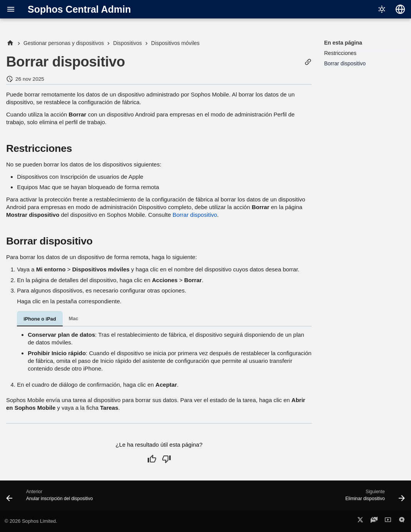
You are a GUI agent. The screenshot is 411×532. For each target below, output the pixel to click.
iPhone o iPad (40, 319)
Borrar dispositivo (195, 215)
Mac (74, 318)
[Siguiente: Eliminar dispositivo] (373, 498)
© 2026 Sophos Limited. (31, 521)
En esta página (343, 43)
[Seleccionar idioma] (400, 9)
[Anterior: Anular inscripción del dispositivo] (52, 498)
